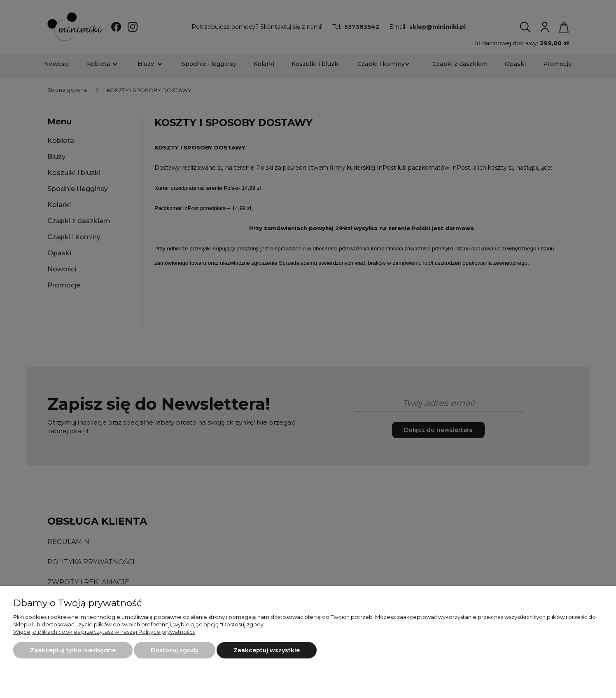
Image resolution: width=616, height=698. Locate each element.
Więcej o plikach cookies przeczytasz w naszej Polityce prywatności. (104, 632)
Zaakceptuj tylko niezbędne (73, 650)
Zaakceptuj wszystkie (267, 650)
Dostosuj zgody (175, 650)
